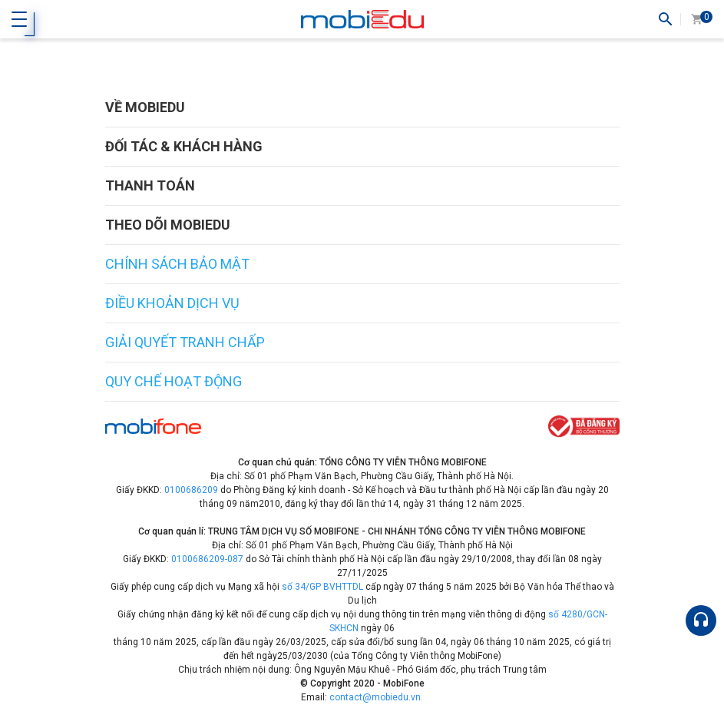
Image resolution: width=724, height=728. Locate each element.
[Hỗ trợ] (701, 620)
